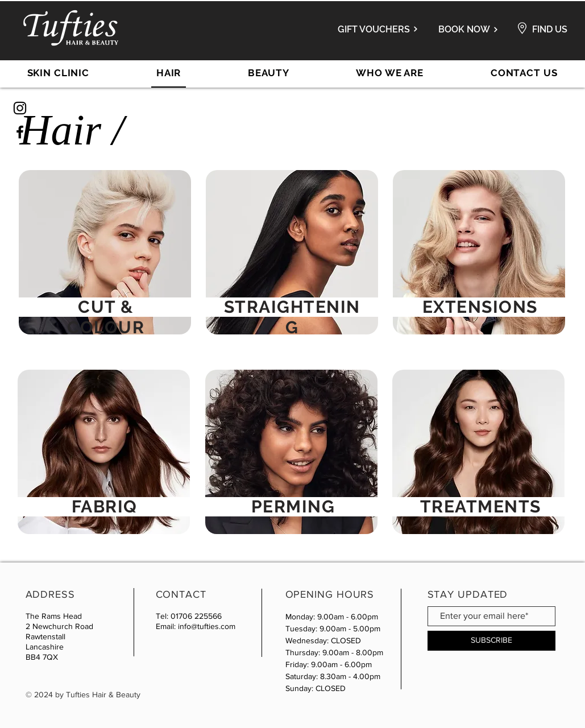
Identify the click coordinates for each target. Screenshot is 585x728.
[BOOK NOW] (467, 29)
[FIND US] (550, 29)
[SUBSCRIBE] (491, 641)
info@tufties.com (207, 626)
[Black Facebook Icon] (20, 132)
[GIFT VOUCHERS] (372, 29)
